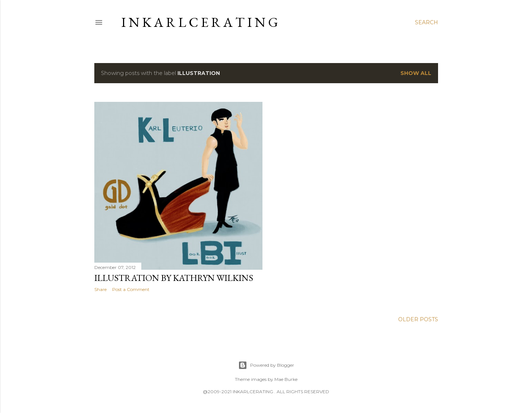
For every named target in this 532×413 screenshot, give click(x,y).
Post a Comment (131, 289)
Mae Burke (286, 379)
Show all (416, 73)
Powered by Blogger (266, 365)
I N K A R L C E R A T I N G (200, 22)
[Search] (426, 22)
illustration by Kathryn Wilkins (174, 278)
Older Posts (418, 319)
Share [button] (100, 289)
